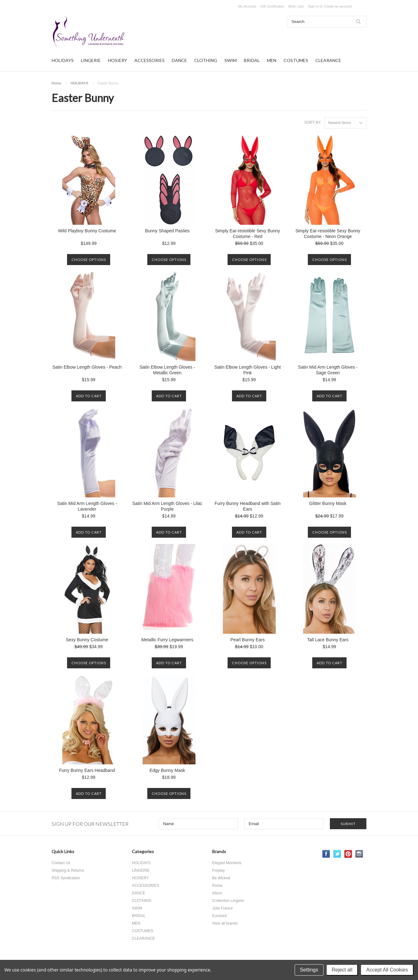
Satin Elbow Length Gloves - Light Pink (248, 370)
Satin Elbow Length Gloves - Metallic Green (167, 370)
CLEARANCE (328, 60)
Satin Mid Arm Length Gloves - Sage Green (328, 370)
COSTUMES (296, 60)
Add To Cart (89, 396)
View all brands (225, 923)
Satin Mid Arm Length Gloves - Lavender (87, 506)
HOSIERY (118, 60)
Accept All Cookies (387, 970)
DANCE (179, 60)
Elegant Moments (227, 863)
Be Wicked (221, 878)
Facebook (326, 854)
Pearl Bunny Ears (248, 640)
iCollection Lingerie (228, 901)
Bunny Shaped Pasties (167, 231)
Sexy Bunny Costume (87, 640)
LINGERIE (91, 60)
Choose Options (89, 260)
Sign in (313, 6)
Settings (309, 970)
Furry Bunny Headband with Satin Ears (248, 506)
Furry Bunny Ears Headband (87, 770)
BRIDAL (252, 60)
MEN (272, 60)
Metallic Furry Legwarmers (167, 640)
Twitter (337, 854)
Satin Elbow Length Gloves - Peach (87, 367)
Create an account (338, 6)
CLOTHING (206, 60)
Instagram (359, 854)
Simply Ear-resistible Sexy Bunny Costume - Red (247, 234)
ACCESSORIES (150, 60)
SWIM (231, 60)
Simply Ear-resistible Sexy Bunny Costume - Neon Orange (328, 234)
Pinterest (348, 854)
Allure (217, 893)
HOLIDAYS (63, 60)
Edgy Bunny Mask (167, 770)
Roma (217, 886)
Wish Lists (296, 6)
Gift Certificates (272, 6)
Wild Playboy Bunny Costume (87, 231)
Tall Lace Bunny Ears (328, 640)
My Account (247, 6)
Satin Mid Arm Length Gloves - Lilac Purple (167, 506)
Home (56, 83)
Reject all (342, 970)
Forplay (218, 870)
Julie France (222, 908)
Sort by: (313, 122)
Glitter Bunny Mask (328, 503)
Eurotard (219, 916)
